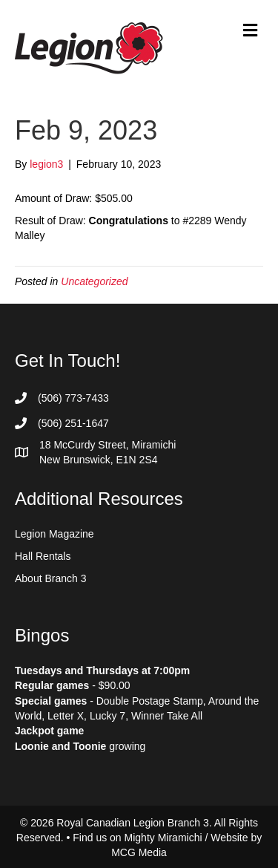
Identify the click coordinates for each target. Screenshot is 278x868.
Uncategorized (94, 281)
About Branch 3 (51, 578)
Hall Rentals (43, 556)
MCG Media (139, 852)
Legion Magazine (54, 534)
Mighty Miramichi (163, 838)
